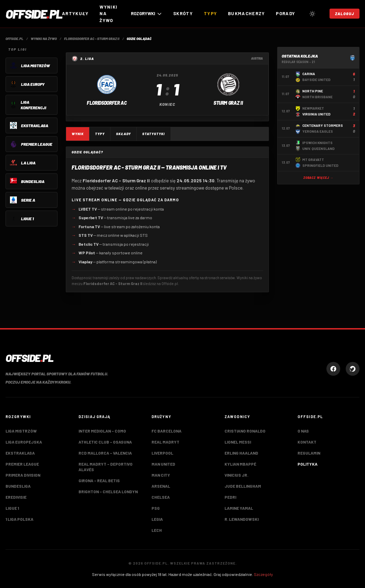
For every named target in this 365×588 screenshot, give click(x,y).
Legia (157, 519)
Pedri (230, 497)
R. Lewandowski (242, 519)
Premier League (22, 464)
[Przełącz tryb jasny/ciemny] (312, 14)
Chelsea (161, 497)
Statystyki (154, 134)
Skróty (183, 13)
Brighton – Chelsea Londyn (108, 491)
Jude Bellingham (243, 486)
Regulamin (309, 453)
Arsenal (161, 486)
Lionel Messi (238, 442)
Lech (157, 530)
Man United (163, 464)
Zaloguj (345, 14)
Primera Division (23, 475)
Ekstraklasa (20, 453)
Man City (161, 475)
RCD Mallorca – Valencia (105, 453)
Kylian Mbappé (240, 464)
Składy (123, 134)
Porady (285, 13)
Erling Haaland (241, 453)
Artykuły (75, 13)
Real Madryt (165, 442)
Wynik (78, 134)
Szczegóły (263, 574)
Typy (210, 13)
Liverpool (162, 453)
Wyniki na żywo (108, 14)
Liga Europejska (24, 442)
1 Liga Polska (19, 519)
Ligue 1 (12, 508)
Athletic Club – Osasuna (105, 442)
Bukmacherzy (246, 13)
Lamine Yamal (239, 508)
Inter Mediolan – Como (102, 431)
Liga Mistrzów (21, 431)
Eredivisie (16, 497)
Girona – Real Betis (99, 480)
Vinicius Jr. (236, 475)
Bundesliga (18, 486)
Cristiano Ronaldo (245, 431)
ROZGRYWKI (147, 14)
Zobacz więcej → (319, 178)
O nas (303, 431)
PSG (156, 508)
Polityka (307, 464)
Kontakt (307, 442)
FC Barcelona (166, 431)
